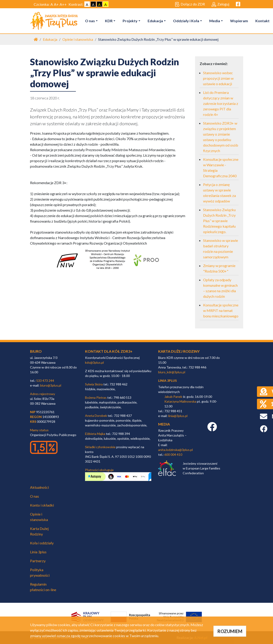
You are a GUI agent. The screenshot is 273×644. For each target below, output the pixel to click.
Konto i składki (42, 505)
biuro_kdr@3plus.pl (172, 372)
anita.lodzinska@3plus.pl (175, 450)
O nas (90, 21)
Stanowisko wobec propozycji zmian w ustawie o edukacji (218, 78)
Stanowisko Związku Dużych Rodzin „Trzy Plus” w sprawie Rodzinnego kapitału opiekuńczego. (219, 221)
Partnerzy (38, 561)
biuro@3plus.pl (51, 385)
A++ (63, 4)
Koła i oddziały (42, 543)
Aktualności (39, 487)
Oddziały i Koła (186, 21)
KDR (109, 21)
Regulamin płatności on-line (43, 587)
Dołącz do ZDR (190, 4)
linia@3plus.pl (178, 416)
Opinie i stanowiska (78, 39)
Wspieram (239, 21)
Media (215, 21)
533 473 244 (45, 381)
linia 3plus (167, 381)
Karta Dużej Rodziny (39, 531)
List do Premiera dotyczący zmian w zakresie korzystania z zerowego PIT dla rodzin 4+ (221, 103)
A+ (56, 4)
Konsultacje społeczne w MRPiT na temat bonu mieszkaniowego (221, 310)
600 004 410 (173, 454)
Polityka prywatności (40, 572)
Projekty (130, 21)
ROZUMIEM (230, 631)
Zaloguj (220, 4)
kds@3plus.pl (94, 362)
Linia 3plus (38, 552)
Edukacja (155, 21)
